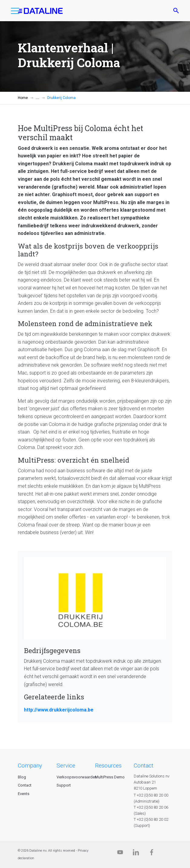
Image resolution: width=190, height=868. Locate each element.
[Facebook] (152, 854)
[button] (15, 12)
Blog (22, 777)
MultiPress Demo (110, 777)
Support (64, 785)
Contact (25, 785)
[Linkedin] (136, 854)
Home (23, 98)
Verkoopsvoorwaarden (77, 777)
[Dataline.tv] (120, 854)
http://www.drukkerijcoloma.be (59, 710)
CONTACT (144, 766)
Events (24, 794)
